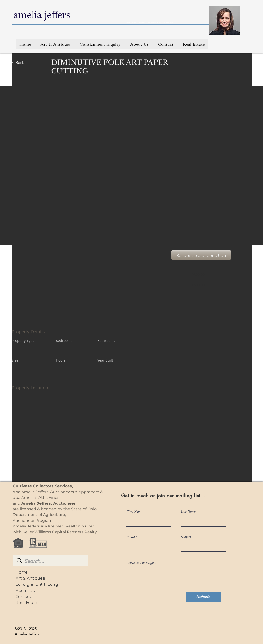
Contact (23, 596)
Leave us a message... (142, 563)
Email (131, 537)
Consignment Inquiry (37, 584)
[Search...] (51, 561)
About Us (25, 590)
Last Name (188, 512)
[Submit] (203, 597)
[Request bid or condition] (201, 255)
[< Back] (29, 63)
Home (22, 572)
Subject (186, 537)
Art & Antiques (30, 578)
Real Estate (27, 603)
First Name (134, 512)
